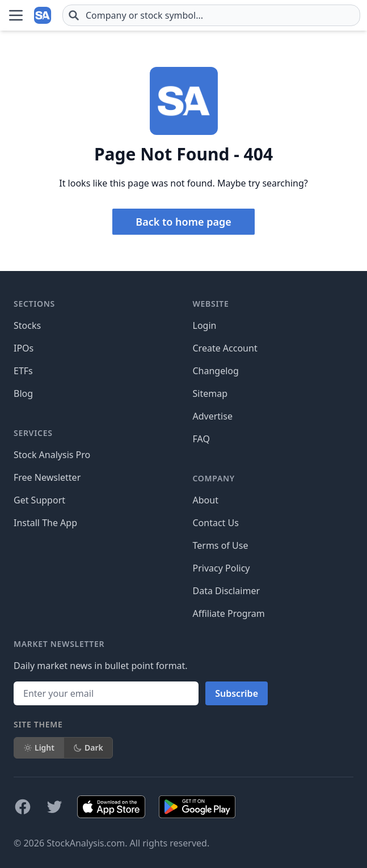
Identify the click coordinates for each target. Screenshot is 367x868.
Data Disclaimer (227, 591)
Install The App (45, 523)
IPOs (24, 348)
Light (39, 748)
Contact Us (216, 523)
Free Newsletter (47, 477)
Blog (23, 393)
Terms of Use (221, 545)
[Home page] (43, 15)
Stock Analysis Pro (52, 455)
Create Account (225, 348)
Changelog (216, 371)
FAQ (201, 439)
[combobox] (211, 15)
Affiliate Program (229, 613)
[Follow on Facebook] (23, 807)
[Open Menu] (16, 15)
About (206, 500)
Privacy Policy (222, 568)
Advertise (213, 416)
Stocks (27, 325)
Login (205, 325)
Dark (88, 748)
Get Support (39, 500)
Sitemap (210, 393)
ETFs (23, 371)
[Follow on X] (54, 807)
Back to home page (183, 222)
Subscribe (237, 693)
